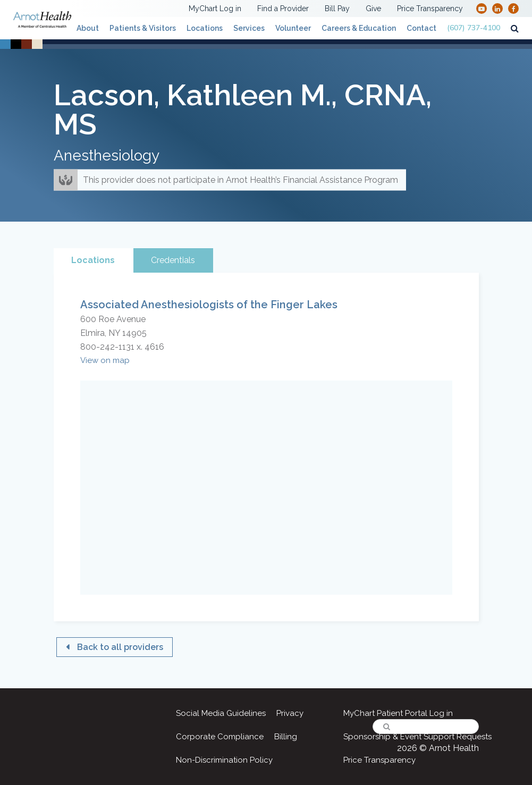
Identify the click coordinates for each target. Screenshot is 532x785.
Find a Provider (283, 9)
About (88, 28)
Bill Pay (337, 9)
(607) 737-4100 (474, 28)
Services (249, 28)
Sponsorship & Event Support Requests (417, 737)
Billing (286, 737)
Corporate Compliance (220, 737)
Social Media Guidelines (221, 713)
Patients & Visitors (143, 28)
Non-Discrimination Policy (224, 760)
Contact (421, 28)
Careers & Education (359, 28)
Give (373, 9)
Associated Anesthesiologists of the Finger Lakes (209, 305)
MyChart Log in (215, 9)
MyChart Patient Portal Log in (398, 713)
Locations (205, 28)
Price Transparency (430, 9)
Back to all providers (120, 647)
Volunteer (293, 28)
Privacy (290, 713)
